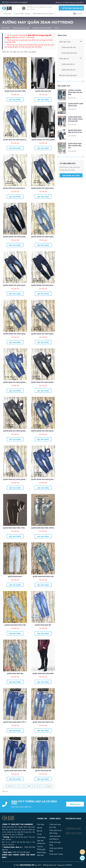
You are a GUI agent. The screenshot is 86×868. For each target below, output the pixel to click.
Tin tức (39, 834)
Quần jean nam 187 (43, 625)
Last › (49, 786)
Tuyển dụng (41, 837)
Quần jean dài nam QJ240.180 (16, 382)
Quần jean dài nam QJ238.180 (16, 431)
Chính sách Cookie (56, 854)
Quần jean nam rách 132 (43, 722)
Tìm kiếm (79, 14)
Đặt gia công (15, 99)
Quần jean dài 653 (43, 91)
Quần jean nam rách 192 (43, 576)
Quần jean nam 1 (15, 576)
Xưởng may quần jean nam (21, 28)
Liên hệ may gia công (71, 182)
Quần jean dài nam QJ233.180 (16, 479)
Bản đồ (40, 831)
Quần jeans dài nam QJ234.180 (44, 431)
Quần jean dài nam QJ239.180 (44, 382)
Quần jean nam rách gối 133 (15, 722)
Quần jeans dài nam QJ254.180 (44, 188)
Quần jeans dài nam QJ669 (43, 140)
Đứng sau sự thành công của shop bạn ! (70, 2)
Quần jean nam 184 (15, 673)
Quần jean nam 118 (43, 771)
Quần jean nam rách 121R (15, 771)
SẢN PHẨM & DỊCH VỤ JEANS (43, 14)
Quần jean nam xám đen (43, 673)
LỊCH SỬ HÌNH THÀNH (22, 14)
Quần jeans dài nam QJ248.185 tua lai (47, 285)
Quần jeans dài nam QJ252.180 (44, 237)
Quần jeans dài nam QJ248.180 (16, 285)
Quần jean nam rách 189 (15, 625)
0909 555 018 (75, 811)
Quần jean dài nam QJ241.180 (15, 140)
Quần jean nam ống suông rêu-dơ (75, 152)
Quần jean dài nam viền (15, 91)
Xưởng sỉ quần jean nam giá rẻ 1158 (75, 99)
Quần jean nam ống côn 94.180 (44, 528)
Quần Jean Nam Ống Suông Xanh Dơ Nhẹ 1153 (75, 125)
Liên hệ (40, 827)
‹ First (9, 786)
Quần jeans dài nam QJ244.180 (16, 334)
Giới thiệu (41, 824)
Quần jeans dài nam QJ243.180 (44, 334)
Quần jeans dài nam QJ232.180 (44, 479)
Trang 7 (57, 28)
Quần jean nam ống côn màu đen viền (20, 528)
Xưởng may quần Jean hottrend (42, 28)
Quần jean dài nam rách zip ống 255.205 (20, 188)
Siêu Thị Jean (6, 28)
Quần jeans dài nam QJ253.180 (16, 237)
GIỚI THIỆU (8, 14)
